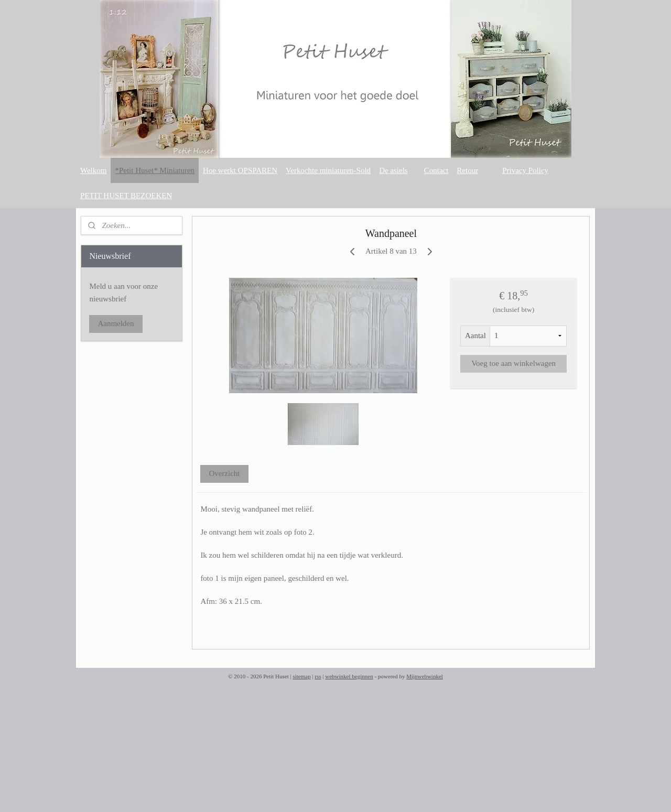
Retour (467, 170)
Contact (436, 170)
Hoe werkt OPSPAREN (240, 170)
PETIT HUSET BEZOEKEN (126, 196)
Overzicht (225, 473)
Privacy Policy (525, 170)
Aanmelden (116, 323)
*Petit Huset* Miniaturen (155, 170)
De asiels (393, 170)
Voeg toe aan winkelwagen (513, 363)
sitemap (301, 676)
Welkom (93, 170)
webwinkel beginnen (349, 676)
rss (318, 676)
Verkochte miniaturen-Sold (328, 170)
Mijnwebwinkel (425, 676)
